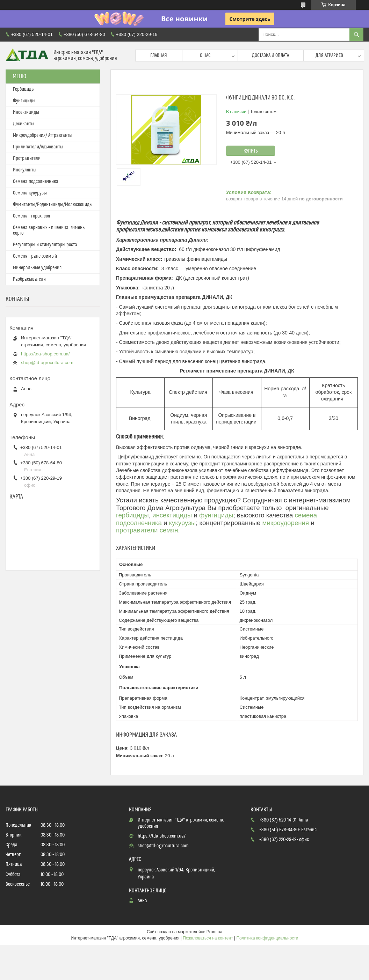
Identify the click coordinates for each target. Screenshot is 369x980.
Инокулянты (25, 170)
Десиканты (24, 124)
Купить (251, 151)
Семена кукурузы (30, 193)
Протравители (27, 159)
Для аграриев (329, 56)
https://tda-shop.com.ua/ (45, 354)
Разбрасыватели (29, 279)
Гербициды (24, 89)
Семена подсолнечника (36, 182)
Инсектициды (26, 112)
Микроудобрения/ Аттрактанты (43, 135)
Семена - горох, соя (31, 216)
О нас (205, 56)
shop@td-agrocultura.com (47, 363)
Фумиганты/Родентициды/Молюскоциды (53, 205)
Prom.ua (214, 932)
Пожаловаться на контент (208, 938)
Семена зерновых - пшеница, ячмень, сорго (49, 230)
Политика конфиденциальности (267, 938)
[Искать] (356, 35)
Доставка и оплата (270, 56)
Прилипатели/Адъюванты (38, 147)
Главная (159, 56)
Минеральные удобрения (37, 268)
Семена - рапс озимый (35, 256)
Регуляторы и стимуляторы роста (45, 245)
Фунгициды (24, 101)
